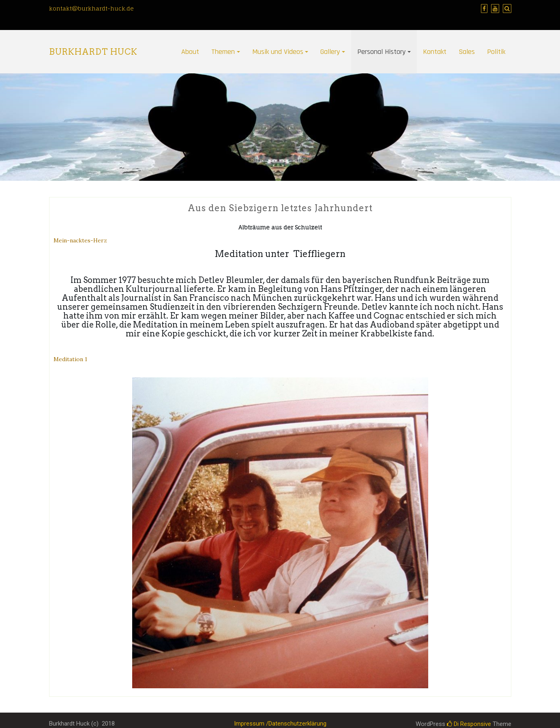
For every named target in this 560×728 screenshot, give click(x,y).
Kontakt (435, 52)
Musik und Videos (278, 52)
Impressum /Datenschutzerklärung (280, 724)
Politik (496, 52)
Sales (467, 52)
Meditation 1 (70, 359)
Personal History (381, 52)
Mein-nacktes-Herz (80, 240)
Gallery (330, 52)
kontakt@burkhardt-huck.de (91, 8)
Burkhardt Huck (93, 52)
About (190, 52)
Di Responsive (469, 724)
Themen (223, 52)
